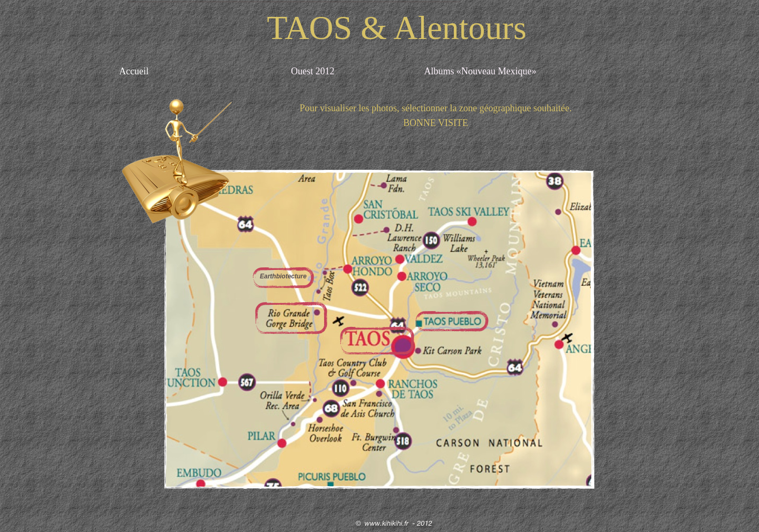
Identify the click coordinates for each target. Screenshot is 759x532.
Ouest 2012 (313, 71)
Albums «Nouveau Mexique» (480, 71)
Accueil (135, 71)
